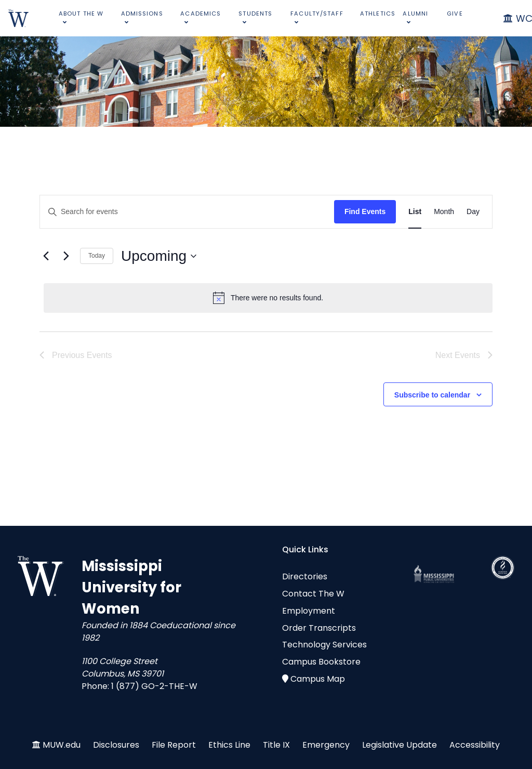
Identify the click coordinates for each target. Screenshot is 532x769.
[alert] (268, 298)
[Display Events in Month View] (444, 212)
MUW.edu (62, 745)
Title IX (276, 745)
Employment (309, 611)
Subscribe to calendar (432, 395)
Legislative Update (400, 745)
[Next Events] (66, 256)
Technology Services (324, 645)
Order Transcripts (319, 628)
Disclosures (116, 745)
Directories (305, 576)
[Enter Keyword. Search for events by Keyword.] (187, 212)
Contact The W (313, 594)
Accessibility (475, 745)
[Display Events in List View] (415, 212)
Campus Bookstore (321, 662)
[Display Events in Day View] (473, 212)
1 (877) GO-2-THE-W (154, 686)
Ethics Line (229, 745)
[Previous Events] (46, 256)
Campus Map (318, 679)
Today (97, 256)
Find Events (365, 211)
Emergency (326, 745)
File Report (174, 745)
